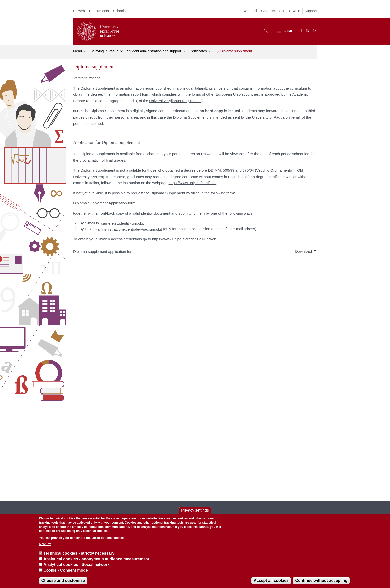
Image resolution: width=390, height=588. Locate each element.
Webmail (250, 11)
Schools (119, 11)
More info (45, 544)
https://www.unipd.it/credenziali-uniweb (184, 239)
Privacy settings (195, 510)
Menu (77, 51)
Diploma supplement (236, 51)
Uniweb (79, 11)
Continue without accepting (321, 580)
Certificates (198, 51)
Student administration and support (154, 51)
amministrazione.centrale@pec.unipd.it (130, 229)
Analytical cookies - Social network (76, 565)
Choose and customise (63, 580)
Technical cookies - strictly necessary (79, 553)
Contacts (268, 11)
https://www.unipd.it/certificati (193, 183)
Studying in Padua (104, 51)
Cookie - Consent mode (66, 570)
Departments (99, 11)
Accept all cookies (271, 580)
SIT (282, 11)
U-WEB (295, 11)
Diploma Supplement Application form (104, 203)
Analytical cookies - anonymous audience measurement (96, 559)
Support (311, 11)
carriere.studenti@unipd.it (122, 223)
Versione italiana (87, 78)
